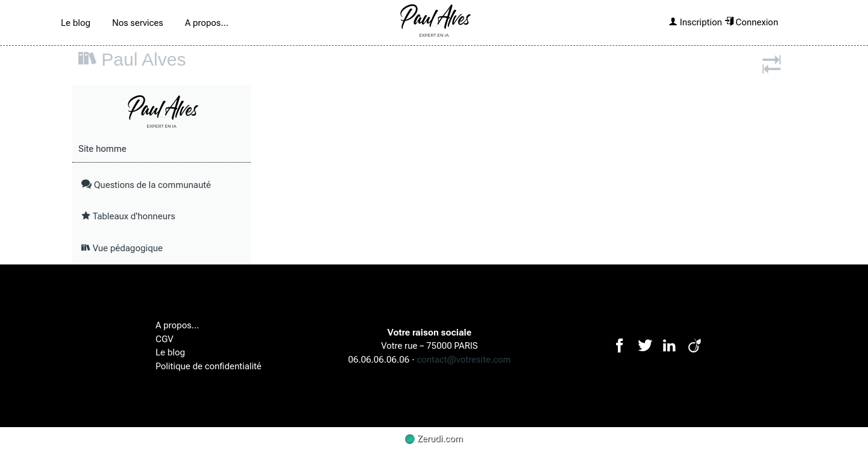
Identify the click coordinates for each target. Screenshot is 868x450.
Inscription (695, 22)
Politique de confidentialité (209, 366)
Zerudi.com (434, 439)
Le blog (76, 23)
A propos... (207, 23)
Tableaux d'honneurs (128, 216)
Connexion (751, 22)
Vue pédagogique (122, 248)
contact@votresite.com (464, 360)
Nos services (138, 23)
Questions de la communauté (146, 185)
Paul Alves (143, 59)
